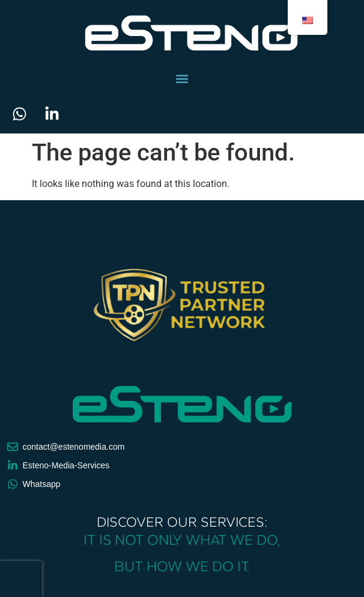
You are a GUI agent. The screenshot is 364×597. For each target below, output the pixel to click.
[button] (182, 78)
